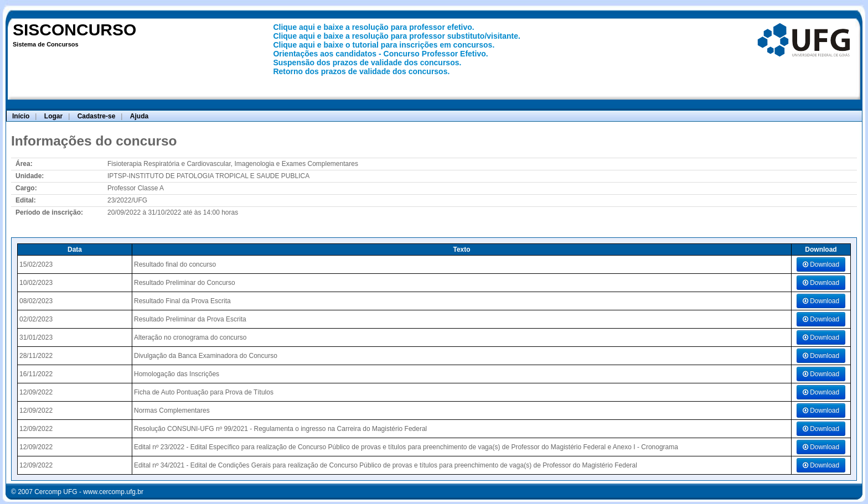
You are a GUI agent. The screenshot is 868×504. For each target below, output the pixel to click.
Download (821, 264)
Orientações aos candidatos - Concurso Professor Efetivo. (380, 54)
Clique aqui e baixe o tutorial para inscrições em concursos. (384, 45)
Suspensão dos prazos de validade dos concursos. (367, 63)
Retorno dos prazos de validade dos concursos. (361, 71)
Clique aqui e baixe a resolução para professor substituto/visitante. (397, 36)
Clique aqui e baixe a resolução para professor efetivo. (373, 27)
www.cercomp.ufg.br (113, 492)
